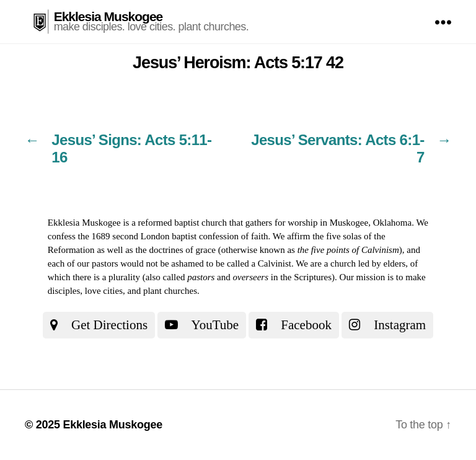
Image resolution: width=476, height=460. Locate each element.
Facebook (294, 325)
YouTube (202, 325)
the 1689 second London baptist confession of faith (173, 236)
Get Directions (99, 325)
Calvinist (275, 263)
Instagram (387, 325)
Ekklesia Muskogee (108, 16)
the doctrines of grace (175, 250)
